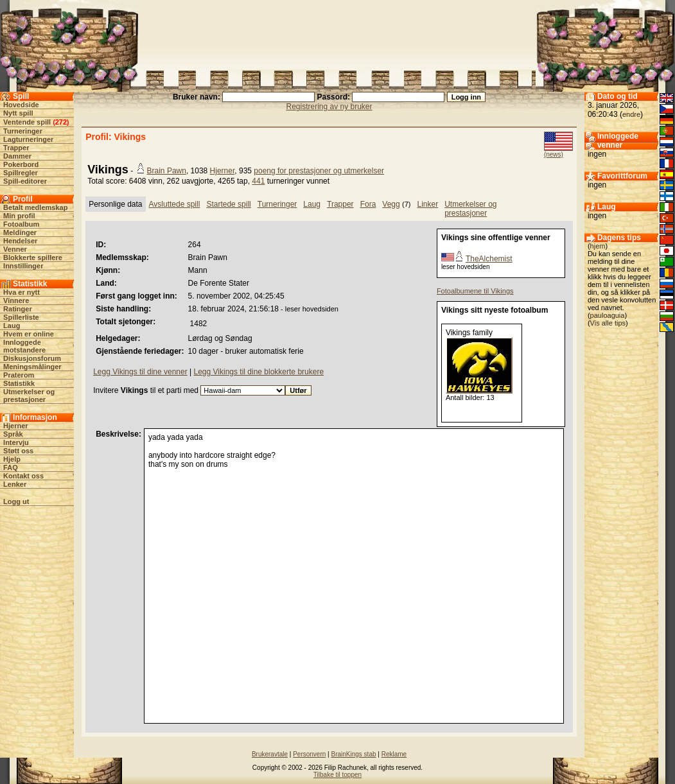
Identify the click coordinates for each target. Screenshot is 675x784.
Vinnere (16, 301)
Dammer (17, 156)
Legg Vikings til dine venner (140, 372)
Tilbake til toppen (337, 775)
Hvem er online (29, 334)
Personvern (309, 754)
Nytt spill (18, 113)
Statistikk (19, 383)
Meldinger (20, 232)
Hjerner (16, 426)
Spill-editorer (25, 181)
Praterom (19, 375)
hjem (598, 246)
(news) (554, 154)
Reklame (394, 754)
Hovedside (21, 105)
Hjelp (12, 459)
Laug (12, 326)
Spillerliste (21, 317)
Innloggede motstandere (24, 346)
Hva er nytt (22, 292)
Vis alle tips (608, 323)
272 (61, 122)
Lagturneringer (28, 139)
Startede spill (228, 204)
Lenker (15, 484)
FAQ (11, 467)
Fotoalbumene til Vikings (475, 291)
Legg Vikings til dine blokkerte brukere (259, 372)
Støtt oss (18, 451)
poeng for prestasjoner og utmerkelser (319, 171)
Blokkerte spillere (33, 257)
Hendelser (20, 241)
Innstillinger (23, 266)
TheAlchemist (489, 259)
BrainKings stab (353, 754)
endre (631, 114)
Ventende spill (27, 122)
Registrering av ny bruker (329, 107)
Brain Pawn (167, 171)
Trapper (16, 148)
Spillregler (21, 173)
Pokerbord (21, 164)
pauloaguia (608, 315)
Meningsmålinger (32, 367)
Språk (13, 434)
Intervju (16, 442)
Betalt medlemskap (35, 207)
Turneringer (23, 131)
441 (258, 181)
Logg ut (16, 501)
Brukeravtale (270, 754)
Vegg (391, 204)
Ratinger (18, 309)
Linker (427, 204)
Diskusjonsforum (32, 358)
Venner (15, 249)
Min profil (19, 216)
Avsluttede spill (175, 204)
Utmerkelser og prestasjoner (29, 396)
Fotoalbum (21, 224)
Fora (368, 204)
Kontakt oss (23, 476)
